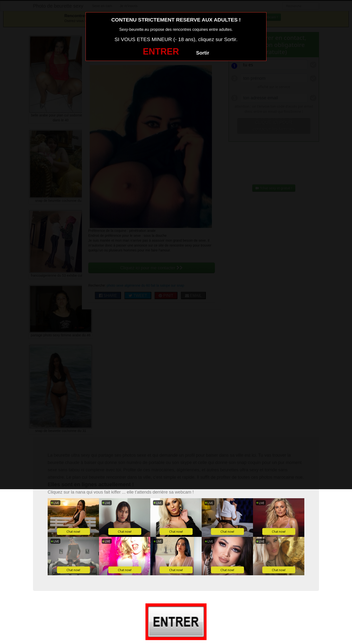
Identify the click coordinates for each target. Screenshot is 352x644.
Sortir (203, 53)
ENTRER (161, 51)
